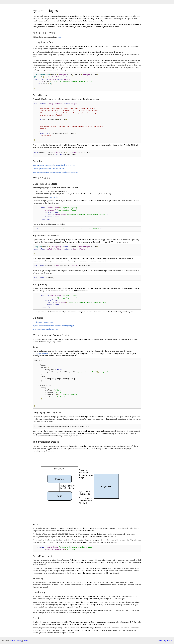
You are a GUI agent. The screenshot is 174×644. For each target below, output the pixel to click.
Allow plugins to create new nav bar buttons (48, 169)
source (160, 641)
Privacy (19, 641)
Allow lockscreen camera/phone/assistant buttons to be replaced (56, 172)
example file (53, 197)
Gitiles (13, 641)
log (165, 641)
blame (170, 641)
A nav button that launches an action (46, 329)
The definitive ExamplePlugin (43, 322)
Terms (26, 641)
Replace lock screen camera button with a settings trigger (53, 326)
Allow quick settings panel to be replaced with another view (54, 165)
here (60, 37)
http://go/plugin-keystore (42, 353)
